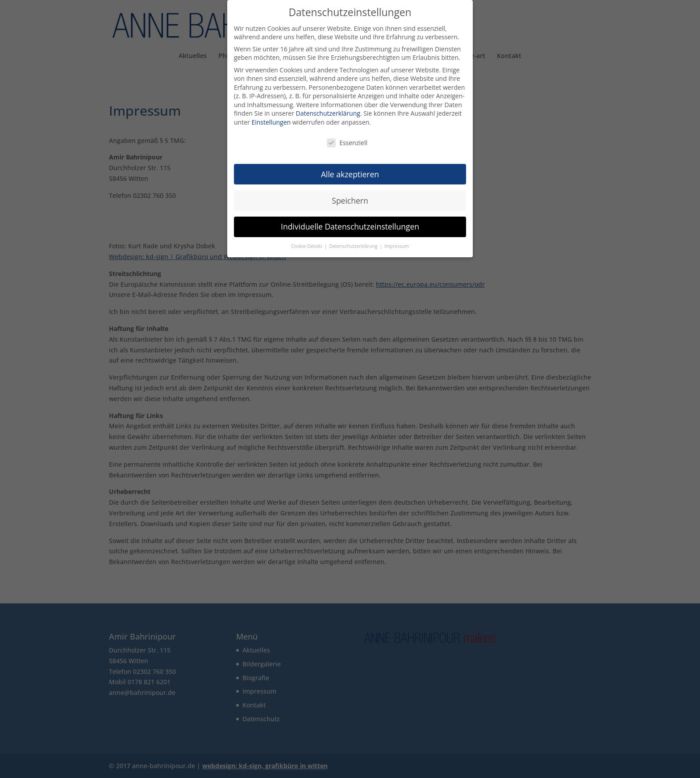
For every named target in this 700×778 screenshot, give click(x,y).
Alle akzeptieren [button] (350, 172)
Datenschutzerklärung (328, 112)
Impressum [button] (397, 245)
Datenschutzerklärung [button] (354, 245)
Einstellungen (271, 121)
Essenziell (347, 141)
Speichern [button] (350, 199)
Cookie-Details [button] (307, 245)
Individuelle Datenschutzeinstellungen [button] (350, 225)
